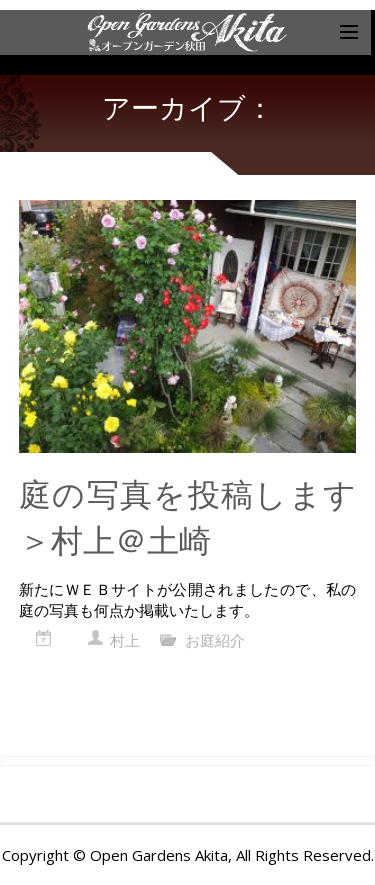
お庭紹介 (215, 640)
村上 (125, 640)
